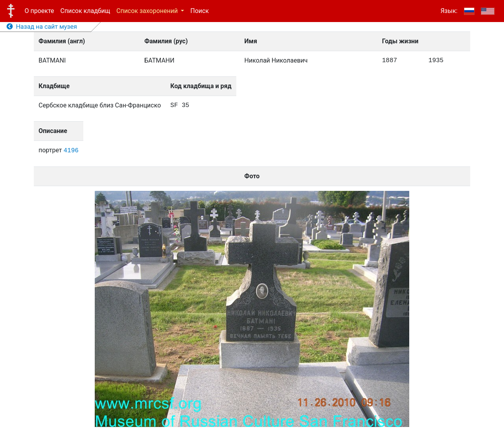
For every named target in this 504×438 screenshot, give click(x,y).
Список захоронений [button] (148, 11)
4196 (71, 151)
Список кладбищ (85, 11)
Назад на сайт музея (42, 27)
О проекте (40, 11)
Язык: (449, 11)
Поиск (200, 11)
